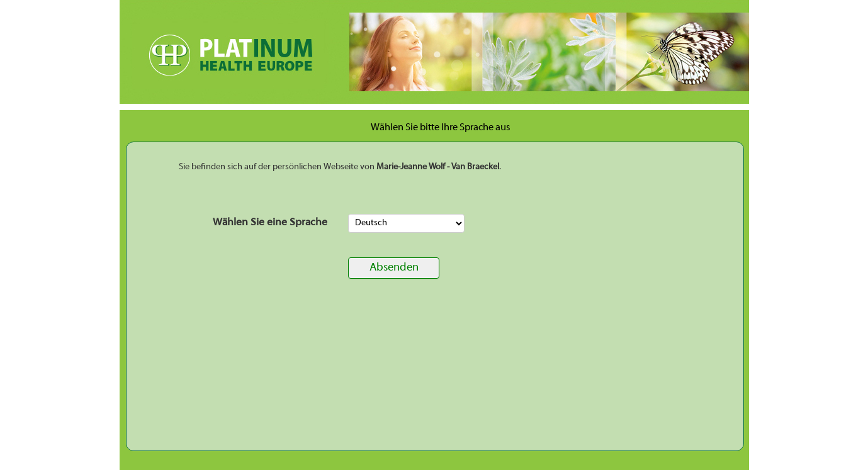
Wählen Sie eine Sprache (270, 223)
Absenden (394, 268)
